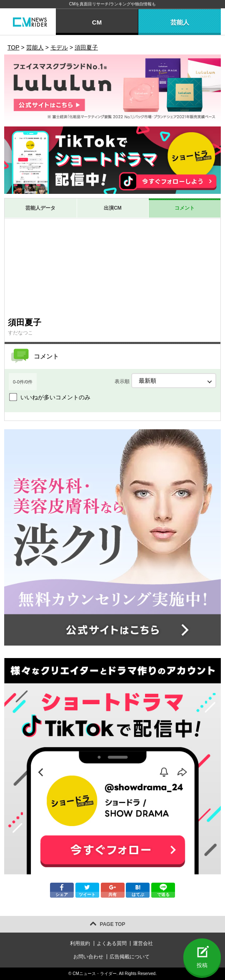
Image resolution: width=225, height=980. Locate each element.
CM (97, 22)
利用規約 (80, 943)
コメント (185, 208)
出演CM (113, 208)
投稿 (202, 965)
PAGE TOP (113, 924)
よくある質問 (112, 943)
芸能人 (180, 22)
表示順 (165, 381)
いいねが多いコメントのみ (55, 397)
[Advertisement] (112, 267)
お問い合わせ (88, 957)
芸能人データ (40, 208)
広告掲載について (130, 957)
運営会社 (143, 943)
